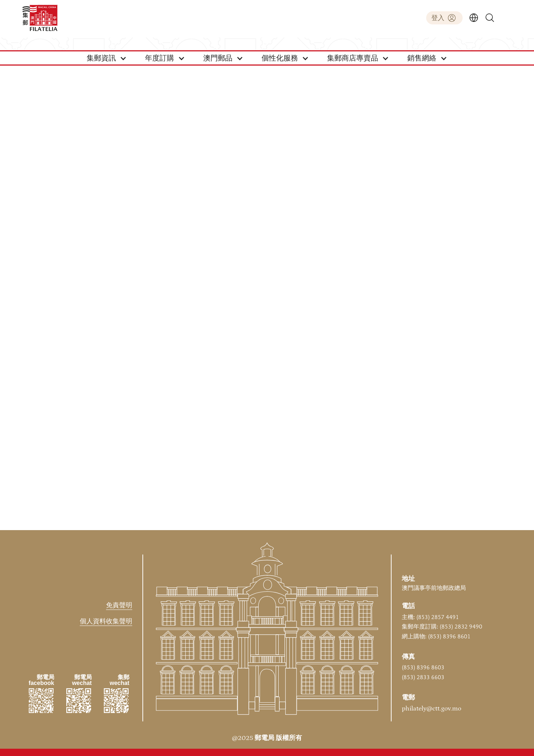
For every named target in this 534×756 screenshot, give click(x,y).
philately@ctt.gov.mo (431, 709)
